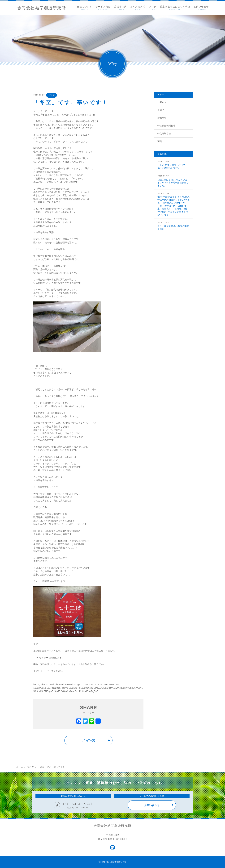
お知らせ (162, 102)
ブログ (52, 95)
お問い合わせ (152, 805)
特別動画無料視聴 (166, 126)
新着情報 (162, 118)
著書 (160, 141)
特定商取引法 (164, 134)
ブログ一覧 (88, 741)
